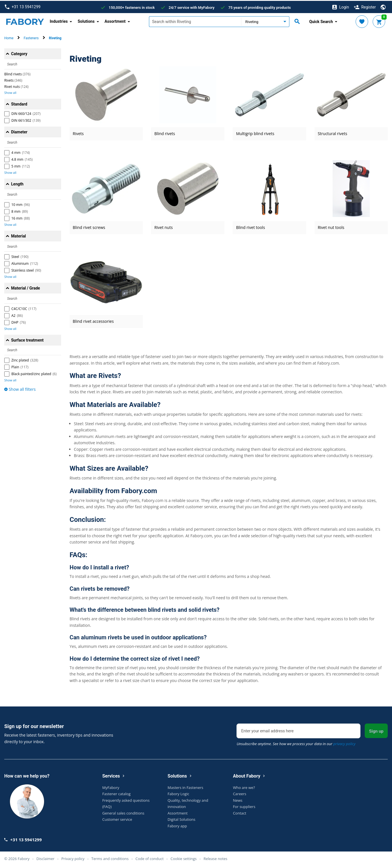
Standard (19, 103)
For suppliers (244, 806)
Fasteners (31, 37)
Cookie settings (184, 858)
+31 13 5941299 (23, 6)
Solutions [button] (86, 20)
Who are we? (244, 786)
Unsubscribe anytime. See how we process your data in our (296, 743)
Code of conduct (150, 858)
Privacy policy (73, 858)
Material (18, 235)
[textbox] (195, 21)
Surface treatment (27, 339)
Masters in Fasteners (185, 786)
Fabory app (177, 825)
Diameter (19, 131)
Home (9, 37)
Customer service (117, 819)
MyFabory (111, 786)
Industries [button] (59, 20)
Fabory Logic (179, 793)
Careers (239, 793)
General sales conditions (123, 812)
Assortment (178, 812)
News (238, 799)
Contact (239, 812)
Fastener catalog (117, 793)
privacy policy (345, 743)
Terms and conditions (110, 858)
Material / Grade (26, 287)
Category (19, 53)
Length (17, 183)
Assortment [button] (115, 20)
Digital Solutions (182, 819)
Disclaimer (45, 858)
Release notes (215, 858)
